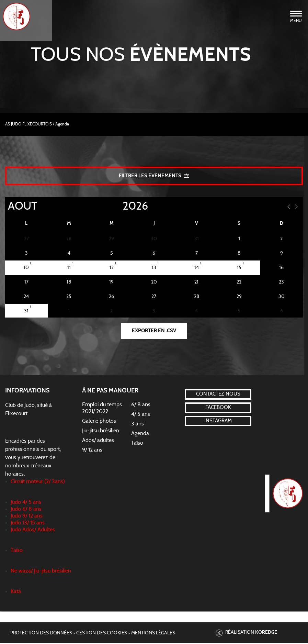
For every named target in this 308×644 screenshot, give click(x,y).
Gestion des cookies (102, 634)
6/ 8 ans (141, 406)
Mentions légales (153, 634)
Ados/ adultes (98, 441)
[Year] (117, 207)
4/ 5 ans (141, 415)
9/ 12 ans (92, 451)
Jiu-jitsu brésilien (101, 432)
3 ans (138, 425)
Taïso (137, 444)
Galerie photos (99, 422)
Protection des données (41, 634)
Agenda (140, 434)
